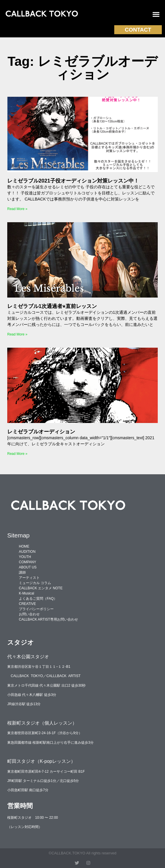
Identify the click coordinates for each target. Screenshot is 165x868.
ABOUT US (28, 567)
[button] (156, 14)
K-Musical (27, 593)
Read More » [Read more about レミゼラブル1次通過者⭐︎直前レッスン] (17, 334)
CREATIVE (27, 604)
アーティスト (29, 578)
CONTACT (138, 30)
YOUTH (25, 557)
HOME (24, 546)
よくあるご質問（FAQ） (38, 599)
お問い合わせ (29, 614)
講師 (22, 572)
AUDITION (27, 552)
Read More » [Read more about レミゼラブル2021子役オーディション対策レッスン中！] (17, 209)
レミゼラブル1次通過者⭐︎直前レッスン (52, 306)
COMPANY (28, 562)
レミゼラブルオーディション (41, 432)
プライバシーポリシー (36, 609)
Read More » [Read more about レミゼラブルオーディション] (17, 454)
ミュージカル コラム (35, 583)
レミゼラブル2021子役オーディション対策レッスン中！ (73, 181)
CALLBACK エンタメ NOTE (41, 588)
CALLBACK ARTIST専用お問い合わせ (48, 619)
